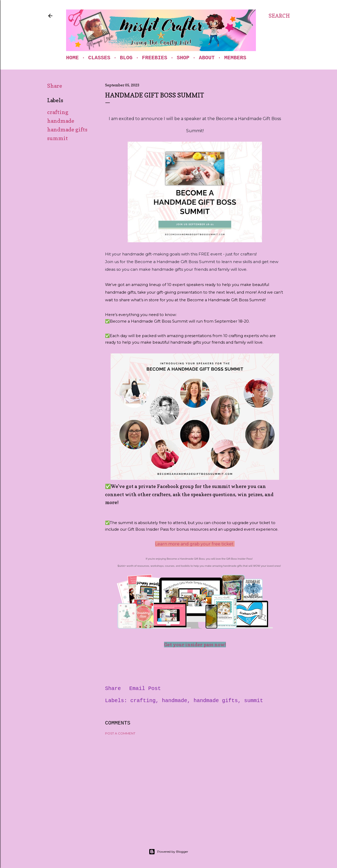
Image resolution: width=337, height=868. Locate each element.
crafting (58, 112)
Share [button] (55, 86)
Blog (126, 58)
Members (235, 58)
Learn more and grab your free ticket (195, 544)
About (207, 58)
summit (58, 138)
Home (72, 58)
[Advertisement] (195, 785)
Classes (99, 58)
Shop (183, 58)
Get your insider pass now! (195, 645)
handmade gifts (67, 130)
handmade (61, 121)
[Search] (279, 16)
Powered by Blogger (168, 852)
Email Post (145, 689)
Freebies (155, 58)
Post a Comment (120, 733)
